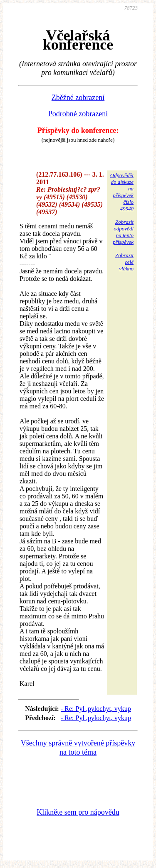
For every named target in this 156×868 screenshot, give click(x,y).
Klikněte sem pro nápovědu (78, 812)
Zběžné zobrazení (78, 98)
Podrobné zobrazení (78, 114)
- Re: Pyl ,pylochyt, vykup (96, 709)
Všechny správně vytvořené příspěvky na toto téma (78, 748)
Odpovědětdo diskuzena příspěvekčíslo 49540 (122, 192)
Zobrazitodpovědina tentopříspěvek (123, 232)
